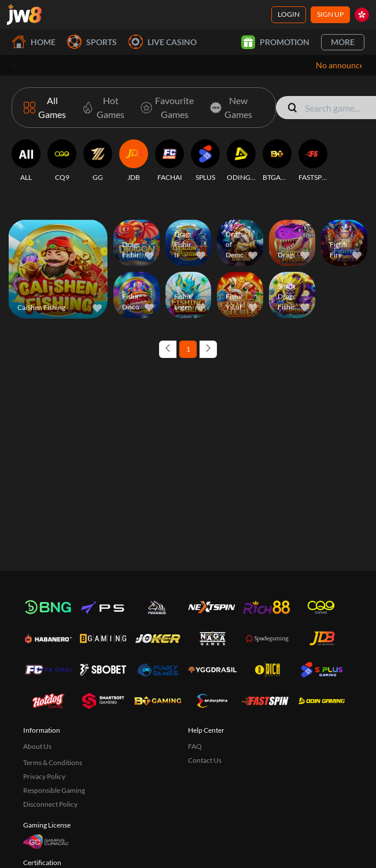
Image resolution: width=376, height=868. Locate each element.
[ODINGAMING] (241, 161)
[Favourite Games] (165, 108)
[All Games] (45, 108)
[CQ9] (62, 161)
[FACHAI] (169, 161)
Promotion (275, 42)
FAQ (195, 746)
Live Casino (163, 42)
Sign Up (330, 14)
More (343, 42)
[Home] (24, 14)
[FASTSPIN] (313, 161)
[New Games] (229, 108)
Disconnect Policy (50, 804)
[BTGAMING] (277, 161)
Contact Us (205, 760)
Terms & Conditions (53, 762)
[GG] (98, 161)
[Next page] (208, 349)
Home (34, 42)
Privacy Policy (44, 776)
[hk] (362, 15)
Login (289, 14)
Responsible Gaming (54, 790)
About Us (37, 746)
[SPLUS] (205, 161)
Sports (92, 42)
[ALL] (26, 161)
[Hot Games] (101, 108)
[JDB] (134, 161)
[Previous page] (168, 349)
